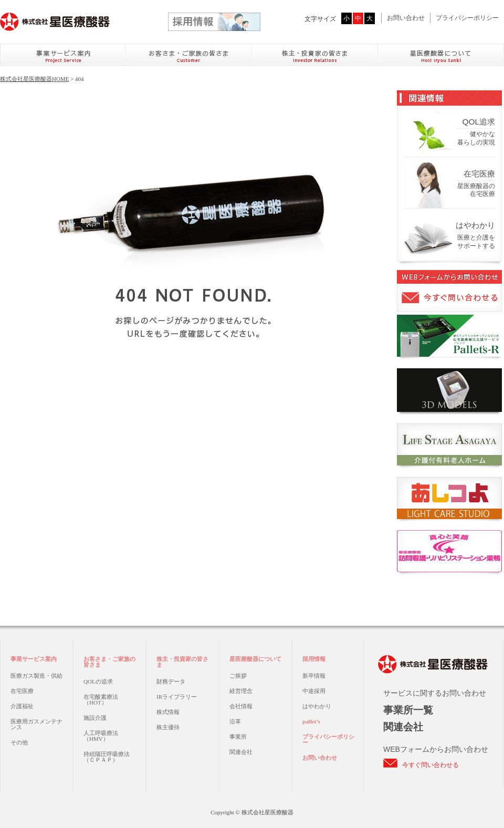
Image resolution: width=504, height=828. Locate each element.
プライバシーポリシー (467, 18)
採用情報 (314, 659)
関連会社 (241, 752)
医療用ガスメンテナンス (36, 724)
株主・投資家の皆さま (182, 662)
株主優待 (168, 727)
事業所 (238, 737)
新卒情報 (314, 676)
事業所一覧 (408, 710)
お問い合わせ (406, 18)
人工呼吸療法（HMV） (101, 736)
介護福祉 (22, 706)
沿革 (235, 721)
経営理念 (241, 691)
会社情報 (241, 706)
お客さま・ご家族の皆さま (109, 662)
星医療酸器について (255, 659)
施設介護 (95, 718)
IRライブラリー (177, 697)
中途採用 (314, 691)
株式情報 (168, 712)
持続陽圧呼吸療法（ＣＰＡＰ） (107, 757)
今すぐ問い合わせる (430, 765)
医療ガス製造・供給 (36, 676)
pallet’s (311, 721)
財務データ (171, 681)
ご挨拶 (238, 676)
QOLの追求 (98, 681)
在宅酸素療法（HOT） (101, 700)
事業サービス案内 (34, 659)
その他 (19, 742)
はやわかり (317, 706)
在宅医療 (22, 691)
